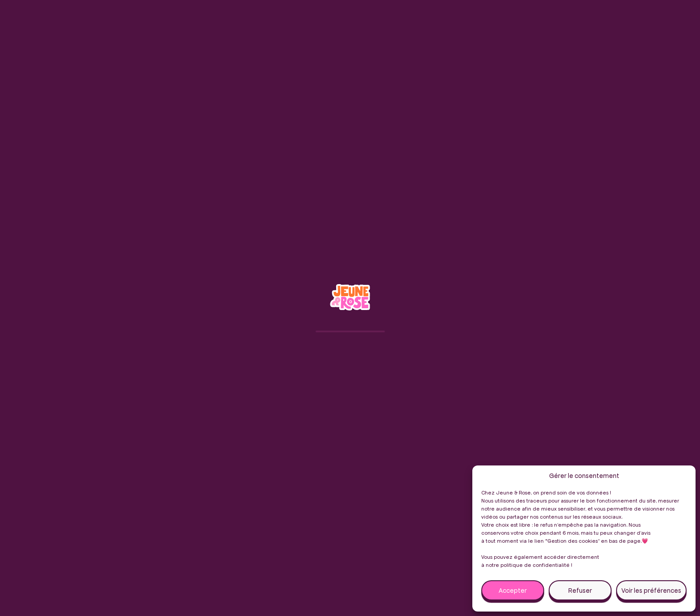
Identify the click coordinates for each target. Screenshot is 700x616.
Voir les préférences (651, 591)
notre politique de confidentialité (528, 565)
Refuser (580, 591)
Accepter (513, 591)
